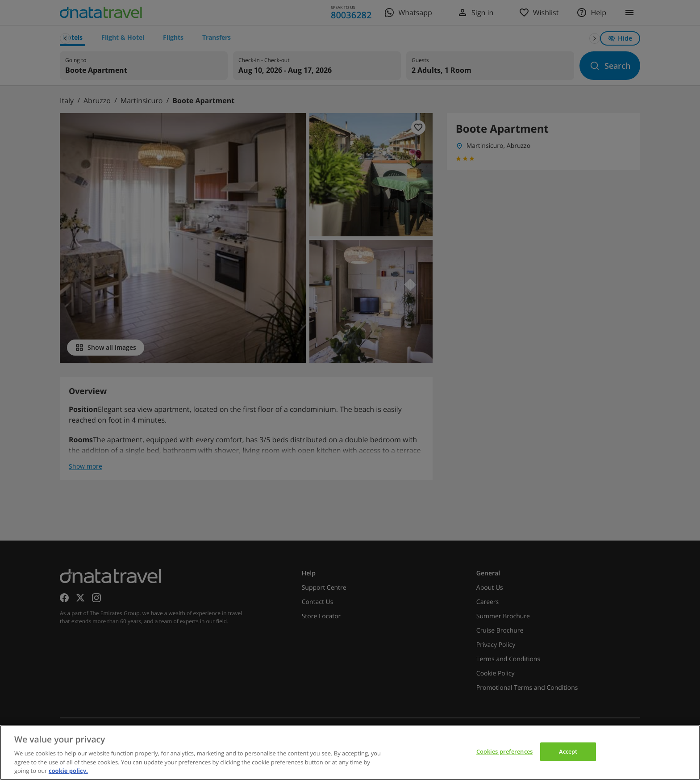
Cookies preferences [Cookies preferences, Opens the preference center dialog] (504, 751)
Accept (568, 751)
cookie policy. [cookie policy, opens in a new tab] (68, 771)
